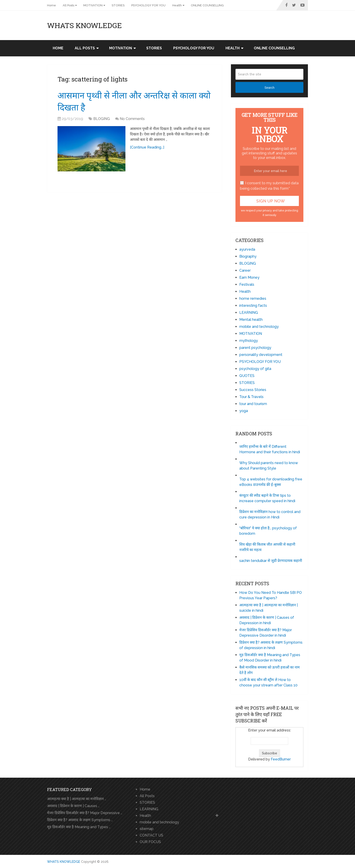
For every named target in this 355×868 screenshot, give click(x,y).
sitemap (147, 829)
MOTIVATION (93, 5)
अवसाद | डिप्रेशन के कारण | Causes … (73, 806)
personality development (261, 355)
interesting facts (253, 306)
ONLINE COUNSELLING (207, 5)
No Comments (132, 119)
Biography (248, 256)
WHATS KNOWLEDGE (84, 25)
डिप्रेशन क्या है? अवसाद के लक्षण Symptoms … (80, 820)
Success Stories (253, 390)
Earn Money (249, 277)
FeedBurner (281, 759)
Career (245, 270)
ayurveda (247, 249)
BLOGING (102, 119)
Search (269, 88)
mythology (249, 341)
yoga (244, 411)
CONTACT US (151, 835)
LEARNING (249, 313)
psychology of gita (255, 369)
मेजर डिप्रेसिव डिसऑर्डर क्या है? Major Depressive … (85, 813)
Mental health (251, 320)
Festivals (247, 284)
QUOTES (247, 376)
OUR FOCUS (150, 842)
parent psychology (255, 348)
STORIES (118, 5)
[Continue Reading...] (147, 147)
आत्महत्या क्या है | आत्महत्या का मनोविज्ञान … (77, 799)
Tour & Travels (251, 397)
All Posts (68, 5)
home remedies (253, 299)
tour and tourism (253, 404)
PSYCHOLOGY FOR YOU (148, 5)
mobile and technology (259, 327)
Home (52, 5)
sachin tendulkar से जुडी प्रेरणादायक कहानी (271, 561)
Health (177, 5)
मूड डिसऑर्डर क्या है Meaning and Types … (79, 827)
